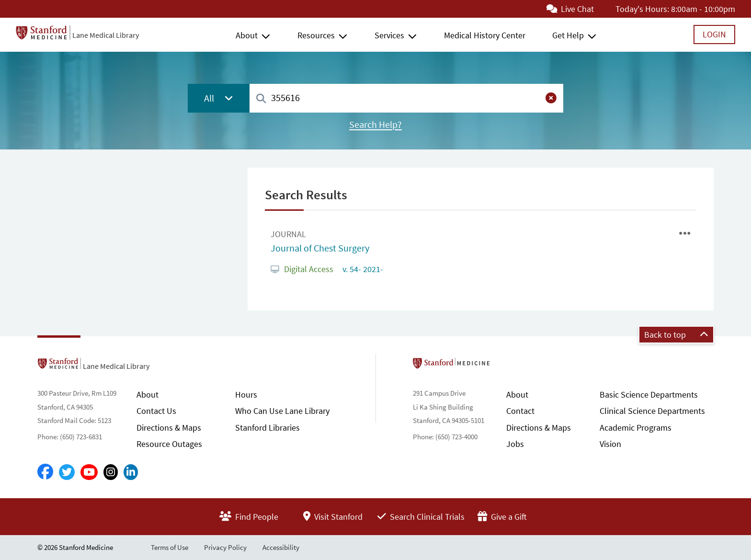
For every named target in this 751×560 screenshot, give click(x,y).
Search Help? (375, 125)
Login (714, 34)
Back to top (676, 335)
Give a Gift (502, 517)
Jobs (515, 444)
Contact (520, 411)
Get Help (568, 35)
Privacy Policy (225, 547)
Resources (316, 35)
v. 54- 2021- (362, 269)
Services (389, 35)
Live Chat (570, 9)
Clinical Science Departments (652, 411)
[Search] (261, 99)
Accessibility (281, 547)
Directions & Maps (169, 428)
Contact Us (156, 411)
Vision (610, 444)
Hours (246, 394)
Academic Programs (636, 428)
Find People (249, 517)
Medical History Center (485, 35)
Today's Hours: (642, 9)
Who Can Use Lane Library (282, 411)
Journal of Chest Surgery (320, 248)
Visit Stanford (333, 517)
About (247, 35)
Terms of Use (170, 547)
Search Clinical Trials (421, 517)
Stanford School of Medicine (506, 366)
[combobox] (406, 98)
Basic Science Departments (649, 394)
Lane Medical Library (106, 35)
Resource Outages (169, 444)
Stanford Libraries (267, 428)
